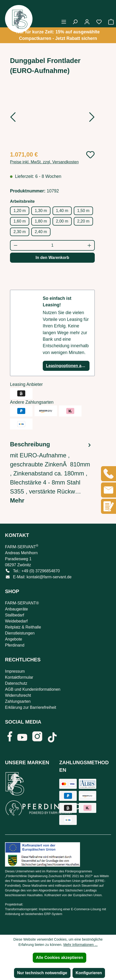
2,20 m (83, 221)
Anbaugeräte (16, 609)
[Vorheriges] (13, 119)
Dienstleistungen (20, 633)
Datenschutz (16, 683)
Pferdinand (15, 645)
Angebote (14, 639)
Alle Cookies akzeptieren (60, 958)
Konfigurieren (89, 973)
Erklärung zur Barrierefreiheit (31, 707)
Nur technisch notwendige (42, 973)
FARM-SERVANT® (22, 603)
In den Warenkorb (52, 258)
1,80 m (41, 221)
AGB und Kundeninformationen (33, 689)
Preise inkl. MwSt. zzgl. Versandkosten (44, 162)
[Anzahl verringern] (15, 245)
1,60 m (20, 221)
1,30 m (41, 211)
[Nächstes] (92, 119)
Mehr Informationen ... (80, 945)
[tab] (51, 472)
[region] (52, 118)
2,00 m (62, 221)
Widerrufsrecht (18, 695)
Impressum (15, 671)
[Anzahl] (52, 245)
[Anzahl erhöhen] (90, 245)
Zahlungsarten (18, 701)
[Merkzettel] (99, 22)
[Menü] (64, 22)
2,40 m (41, 232)
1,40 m (62, 211)
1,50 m (83, 211)
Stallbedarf (15, 615)
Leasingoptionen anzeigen (68, 366)
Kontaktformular (19, 677)
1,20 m (20, 211)
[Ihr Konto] (87, 22)
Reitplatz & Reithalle (23, 627)
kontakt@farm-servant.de (49, 577)
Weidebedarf (16, 621)
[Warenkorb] (109, 22)
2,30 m (20, 232)
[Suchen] (75, 22)
